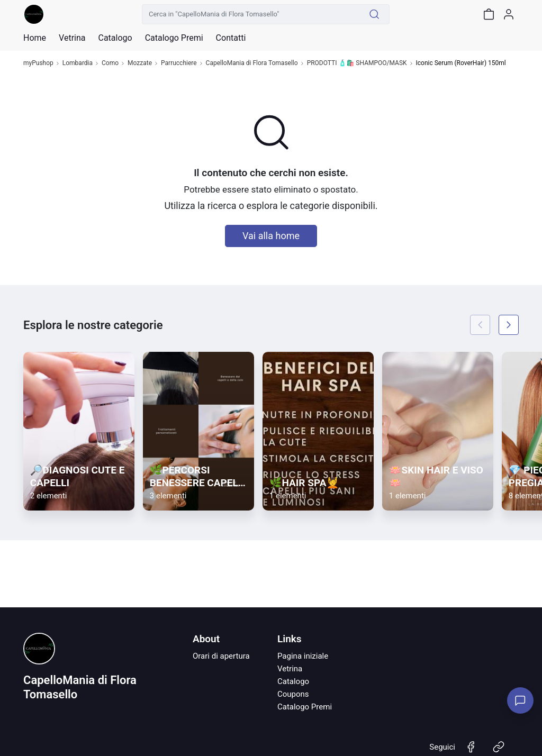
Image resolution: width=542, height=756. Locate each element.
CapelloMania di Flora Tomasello (252, 63)
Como (110, 63)
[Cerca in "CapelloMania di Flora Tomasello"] (251, 14)
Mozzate (140, 63)
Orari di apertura (221, 656)
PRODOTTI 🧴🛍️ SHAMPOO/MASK (357, 63)
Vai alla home (271, 236)
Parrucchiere (179, 63)
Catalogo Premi (305, 707)
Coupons (293, 694)
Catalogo (115, 38)
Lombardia (78, 63)
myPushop (38, 63)
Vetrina (290, 669)
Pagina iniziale (303, 656)
